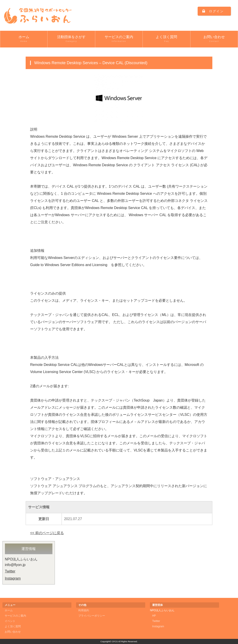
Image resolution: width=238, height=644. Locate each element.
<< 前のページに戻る (47, 533)
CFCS (115, 641)
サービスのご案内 (119, 39)
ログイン (216, 11)
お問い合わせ (214, 39)
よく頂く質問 (166, 39)
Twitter (10, 571)
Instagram (13, 578)
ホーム (24, 39)
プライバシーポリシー (92, 616)
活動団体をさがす (71, 39)
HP (154, 616)
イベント (10, 621)
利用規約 (84, 610)
